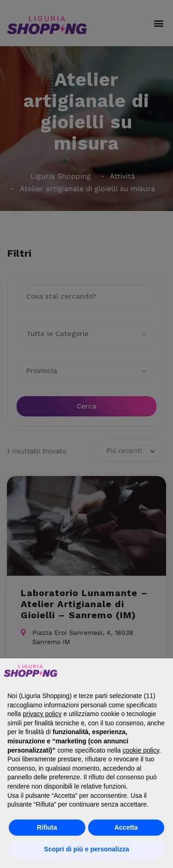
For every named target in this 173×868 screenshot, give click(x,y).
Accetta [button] (126, 827)
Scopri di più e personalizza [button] (86, 849)
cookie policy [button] (141, 750)
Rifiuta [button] (47, 827)
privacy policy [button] (42, 714)
